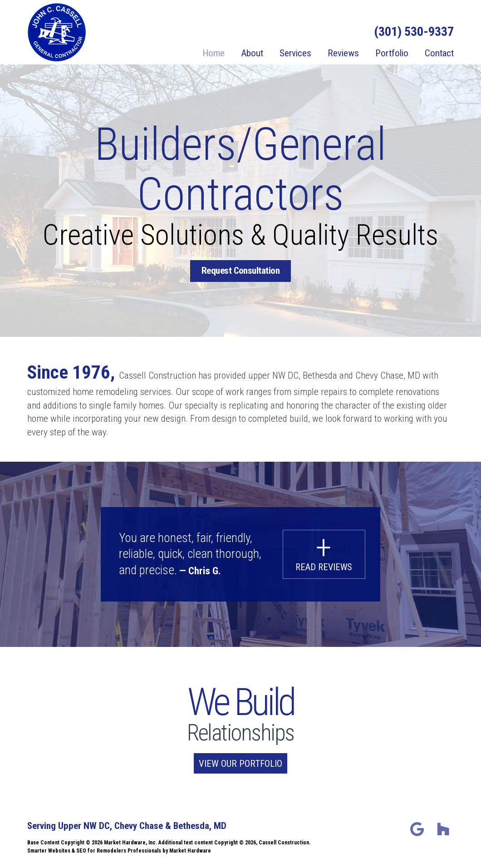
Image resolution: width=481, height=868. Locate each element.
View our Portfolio (240, 763)
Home (214, 53)
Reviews (343, 53)
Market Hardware (190, 850)
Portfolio (392, 53)
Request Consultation (241, 271)
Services (295, 53)
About (252, 53)
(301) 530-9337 (414, 32)
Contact (439, 53)
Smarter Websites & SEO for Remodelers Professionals (94, 850)
